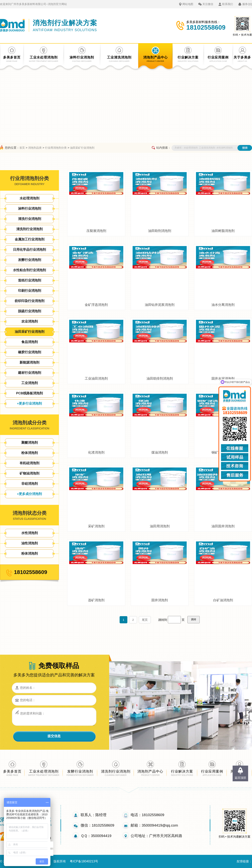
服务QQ (247, 4)
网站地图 (188, 4)
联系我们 (228, 4)
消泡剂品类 (35, 148)
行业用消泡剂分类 (56, 148)
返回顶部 (240, 778)
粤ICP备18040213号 (84, 861)
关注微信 (208, 4)
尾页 (145, 620)
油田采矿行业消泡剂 (82, 148)
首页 (22, 148)
